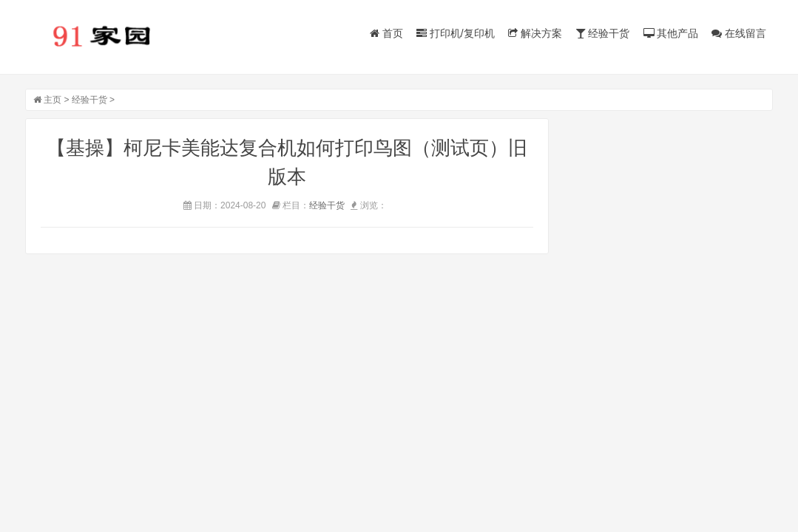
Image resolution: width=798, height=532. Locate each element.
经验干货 (603, 33)
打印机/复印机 (456, 33)
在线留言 (739, 33)
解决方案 (535, 33)
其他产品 (671, 33)
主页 (53, 100)
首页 (386, 33)
